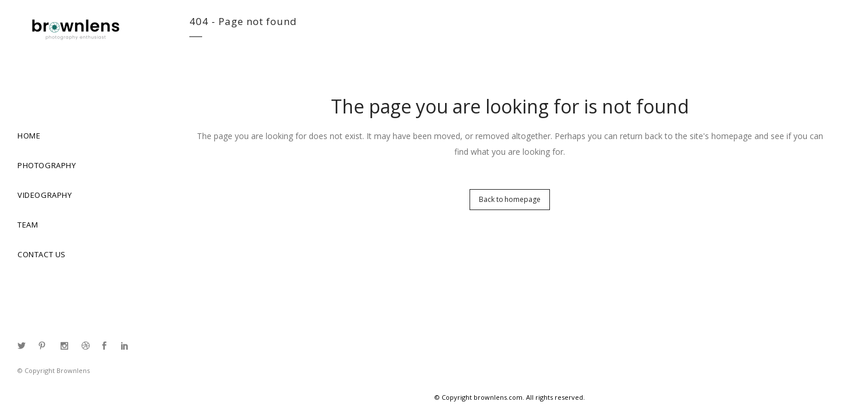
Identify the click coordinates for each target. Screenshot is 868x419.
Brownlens (73, 370)
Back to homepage (509, 199)
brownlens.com (498, 397)
